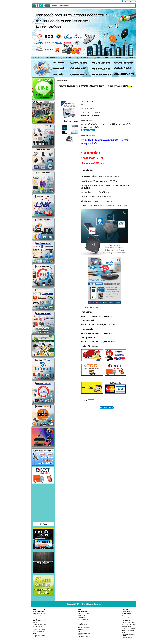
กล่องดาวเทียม (62, 81)
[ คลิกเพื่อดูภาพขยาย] (70, 121)
